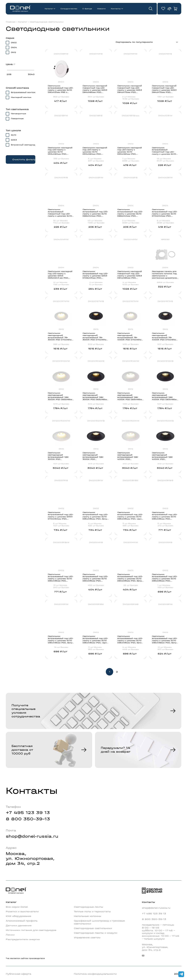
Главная (11, 22)
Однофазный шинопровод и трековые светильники (99, 922)
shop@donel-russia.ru (32, 836)
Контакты (116, 9)
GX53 (14, 140)
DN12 (13, 52)
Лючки (10, 935)
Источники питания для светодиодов (31, 930)
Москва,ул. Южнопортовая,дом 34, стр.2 (30, 859)
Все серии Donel (17, 907)
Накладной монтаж (21, 97)
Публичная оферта (18, 974)
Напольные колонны (87, 916)
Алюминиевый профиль (22, 921)
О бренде (87, 9)
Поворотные (17, 119)
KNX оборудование (19, 916)
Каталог (49, 9)
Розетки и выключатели (22, 911)
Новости (101, 9)
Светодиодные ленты (88, 907)
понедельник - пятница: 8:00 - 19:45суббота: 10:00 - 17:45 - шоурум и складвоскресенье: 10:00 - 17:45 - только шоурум (161, 932)
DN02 (14, 43)
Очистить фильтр (24, 159)
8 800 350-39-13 (28, 819)
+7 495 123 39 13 (28, 813)
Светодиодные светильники (47, 22)
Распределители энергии (23, 939)
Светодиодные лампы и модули (96, 933)
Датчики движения (19, 925)
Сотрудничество (69, 9)
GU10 (14, 135)
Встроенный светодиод (23, 145)
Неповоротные (18, 114)
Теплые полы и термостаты (92, 911)
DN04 (14, 47)
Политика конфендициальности (95, 974)
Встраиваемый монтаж (23, 92)
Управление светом (87, 937)
